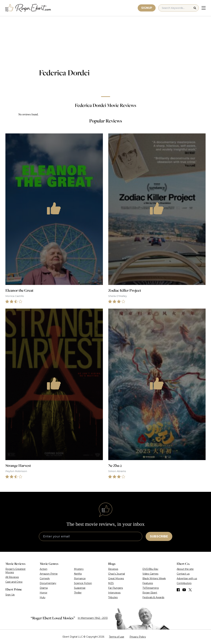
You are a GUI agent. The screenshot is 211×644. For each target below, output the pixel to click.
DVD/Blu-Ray (150, 569)
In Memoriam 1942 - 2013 (93, 618)
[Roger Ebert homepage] (28, 8)
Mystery (79, 569)
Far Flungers (115, 588)
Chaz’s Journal (116, 574)
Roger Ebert (150, 593)
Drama (44, 588)
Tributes (113, 597)
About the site (185, 569)
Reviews (113, 569)
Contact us (183, 574)
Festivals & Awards (153, 597)
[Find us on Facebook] (178, 590)
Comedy (45, 578)
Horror (44, 593)
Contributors (184, 583)
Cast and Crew (14, 582)
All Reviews (12, 577)
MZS (111, 583)
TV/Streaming (151, 588)
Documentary (48, 583)
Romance (80, 578)
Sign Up (10, 595)
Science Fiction (83, 583)
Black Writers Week (154, 578)
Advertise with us (187, 578)
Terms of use (117, 637)
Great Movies (116, 578)
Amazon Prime (49, 574)
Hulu (42, 597)
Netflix (78, 574)
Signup (147, 8)
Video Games (150, 574)
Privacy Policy (138, 637)
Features (148, 583)
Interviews (114, 593)
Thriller (78, 593)
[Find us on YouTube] (184, 590)
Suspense (80, 588)
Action (44, 569)
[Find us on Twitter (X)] (190, 590)
